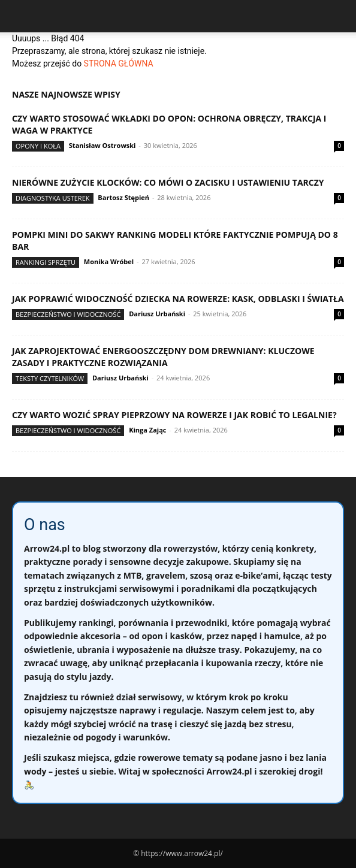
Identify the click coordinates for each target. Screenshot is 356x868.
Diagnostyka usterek (53, 198)
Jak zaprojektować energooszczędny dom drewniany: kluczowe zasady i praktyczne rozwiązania (163, 357)
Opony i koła (38, 146)
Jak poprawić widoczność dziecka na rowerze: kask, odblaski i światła (178, 299)
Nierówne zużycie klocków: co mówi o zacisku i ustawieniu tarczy (168, 182)
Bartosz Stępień (123, 197)
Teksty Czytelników (50, 378)
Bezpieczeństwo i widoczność (68, 314)
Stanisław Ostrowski (102, 145)
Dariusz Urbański (157, 314)
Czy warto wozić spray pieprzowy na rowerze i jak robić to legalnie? (174, 415)
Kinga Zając (147, 430)
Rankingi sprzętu (46, 262)
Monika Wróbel (109, 261)
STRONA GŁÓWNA (119, 63)
